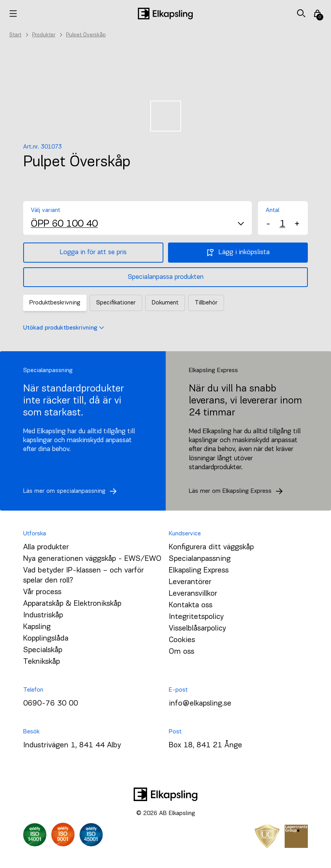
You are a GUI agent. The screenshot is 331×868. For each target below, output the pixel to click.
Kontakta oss (191, 605)
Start (15, 35)
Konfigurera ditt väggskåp (211, 547)
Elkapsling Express (199, 571)
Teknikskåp (42, 662)
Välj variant (46, 210)
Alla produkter (46, 547)
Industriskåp (43, 615)
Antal (272, 210)
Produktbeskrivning (55, 303)
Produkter (44, 35)
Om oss (182, 652)
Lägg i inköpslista (238, 253)
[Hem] (165, 14)
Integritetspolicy (196, 617)
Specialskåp (43, 650)
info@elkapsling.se (200, 704)
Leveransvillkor (193, 594)
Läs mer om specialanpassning (72, 491)
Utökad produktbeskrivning (64, 328)
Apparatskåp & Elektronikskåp (72, 604)
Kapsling (37, 627)
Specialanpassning (200, 559)
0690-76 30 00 (51, 704)
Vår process (42, 592)
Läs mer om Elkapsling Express (238, 491)
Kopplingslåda (46, 639)
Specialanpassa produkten (166, 277)
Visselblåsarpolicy (197, 629)
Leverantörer (190, 582)
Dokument (165, 303)
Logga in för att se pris (93, 252)
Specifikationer (116, 303)
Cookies (182, 640)
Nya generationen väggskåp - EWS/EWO (92, 559)
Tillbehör (206, 303)
